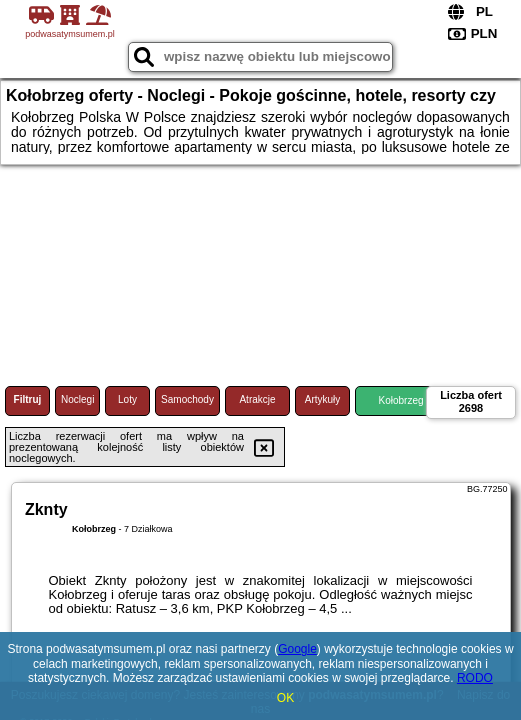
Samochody (187, 399)
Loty (127, 399)
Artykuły (323, 399)
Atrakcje (257, 399)
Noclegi (77, 399)
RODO (475, 678)
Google (297, 649)
